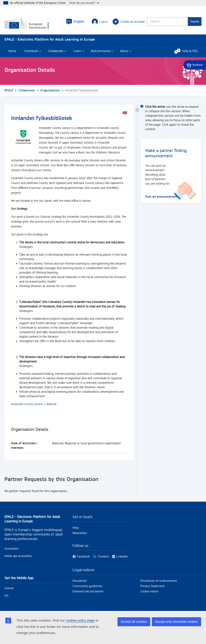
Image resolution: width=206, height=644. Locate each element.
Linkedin (122, 557)
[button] (75, 22)
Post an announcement (161, 197)
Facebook (83, 557)
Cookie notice (149, 591)
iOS (6, 596)
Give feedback (195, 65)
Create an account (129, 22)
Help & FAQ (188, 51)
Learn (77, 51)
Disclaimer (80, 581)
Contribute (31, 51)
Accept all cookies (134, 622)
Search (195, 22)
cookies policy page (80, 620)
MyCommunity (101, 51)
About (124, 51)
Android (9, 588)
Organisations (50, 90)
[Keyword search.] (167, 22)
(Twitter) (103, 557)
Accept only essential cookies (176, 622)
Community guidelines (87, 586)
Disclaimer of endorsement (159, 581)
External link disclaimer (88, 591)
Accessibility (12, 549)
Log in (100, 22)
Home (12, 51)
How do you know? (84, 3)
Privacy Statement (152, 586)
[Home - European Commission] (29, 23)
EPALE (9, 90)
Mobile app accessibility (18, 556)
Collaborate (56, 51)
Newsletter (80, 533)
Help (76, 528)
